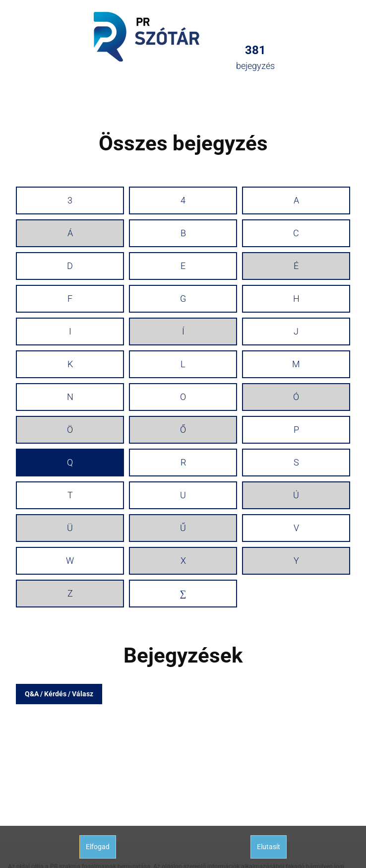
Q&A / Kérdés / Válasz (59, 694)
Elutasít (269, 847)
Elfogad (98, 847)
